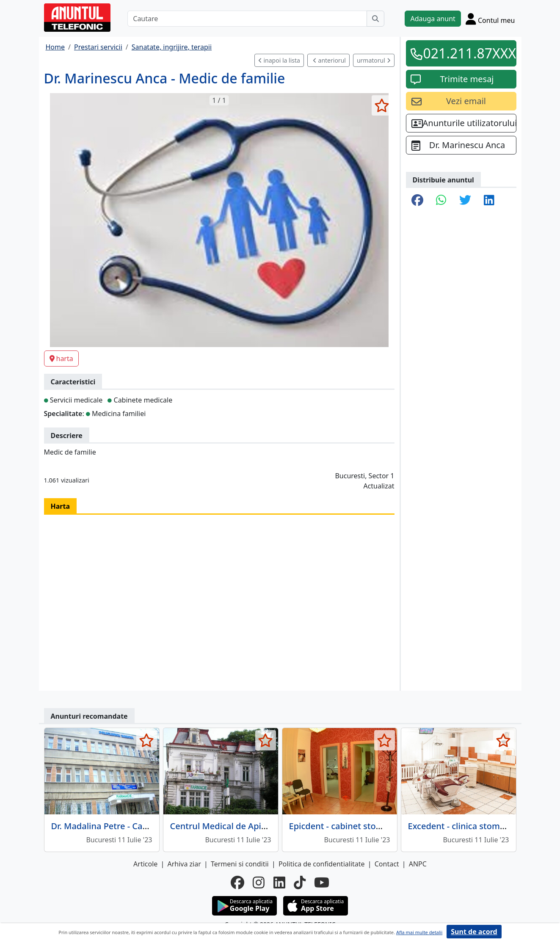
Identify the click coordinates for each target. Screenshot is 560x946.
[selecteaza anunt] (382, 105)
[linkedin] (279, 883)
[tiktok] (300, 883)
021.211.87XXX (467, 53)
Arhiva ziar (184, 864)
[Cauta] (375, 19)
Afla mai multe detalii (419, 932)
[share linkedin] (489, 201)
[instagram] (259, 883)
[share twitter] (465, 201)
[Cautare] (247, 19)
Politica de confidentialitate (322, 864)
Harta (61, 506)
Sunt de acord (474, 932)
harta (61, 359)
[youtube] (322, 883)
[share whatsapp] (441, 201)
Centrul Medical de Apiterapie (230, 826)
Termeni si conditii (240, 864)
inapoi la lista (279, 60)
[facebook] (237, 883)
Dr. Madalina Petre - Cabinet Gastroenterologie (145, 826)
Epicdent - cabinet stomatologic (353, 826)
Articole (145, 864)
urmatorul (374, 60)
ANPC (418, 864)
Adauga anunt (433, 19)
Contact (387, 864)
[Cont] (490, 19)
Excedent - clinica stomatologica (473, 826)
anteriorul (329, 60)
